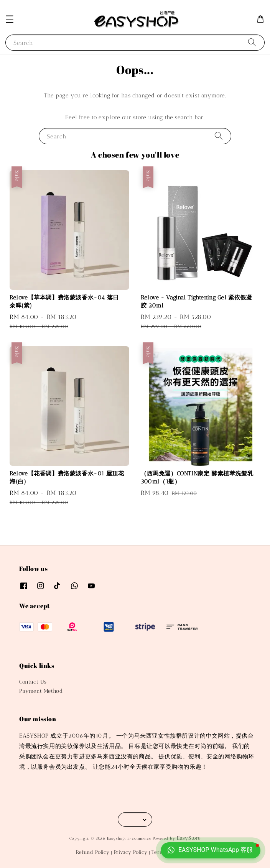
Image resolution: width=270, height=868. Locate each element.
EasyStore (189, 838)
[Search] (252, 42)
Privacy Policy (131, 852)
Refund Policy (93, 852)
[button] (10, 19)
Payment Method (41, 691)
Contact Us (33, 682)
